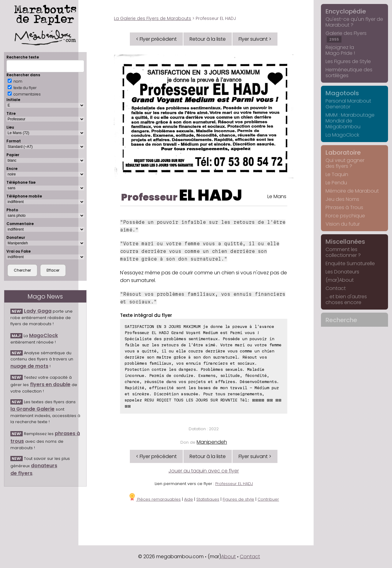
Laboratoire (343, 152)
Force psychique (345, 216)
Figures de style (238, 499)
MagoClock (43, 335)
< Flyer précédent (156, 39)
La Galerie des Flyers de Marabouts (153, 18)
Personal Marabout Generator (348, 104)
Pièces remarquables (155, 499)
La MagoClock (342, 135)
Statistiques (208, 499)
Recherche (341, 320)
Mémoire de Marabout (352, 191)
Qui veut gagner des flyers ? (345, 163)
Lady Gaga (38, 311)
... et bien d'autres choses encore (346, 299)
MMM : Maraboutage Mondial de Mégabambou (350, 121)
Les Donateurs (342, 272)
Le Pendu (336, 183)
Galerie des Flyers (346, 36)
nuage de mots (29, 366)
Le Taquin (337, 174)
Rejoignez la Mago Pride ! (340, 50)
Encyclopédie (346, 11)
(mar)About (340, 280)
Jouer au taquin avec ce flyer (204, 471)
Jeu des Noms (342, 199)
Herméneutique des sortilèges (349, 73)
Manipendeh (212, 442)
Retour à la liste (208, 39)
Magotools (342, 93)
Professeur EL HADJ (234, 484)
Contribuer (268, 499)
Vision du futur (343, 224)
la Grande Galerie (32, 409)
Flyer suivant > (255, 39)
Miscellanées (345, 242)
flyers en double (50, 384)
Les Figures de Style (348, 61)
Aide (188, 499)
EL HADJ (211, 195)
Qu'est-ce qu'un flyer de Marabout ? (354, 22)
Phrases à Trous (344, 207)
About (228, 557)
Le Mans (277, 196)
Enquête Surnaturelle (350, 263)
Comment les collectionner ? (343, 252)
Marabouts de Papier (45, 24)
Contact (336, 288)
